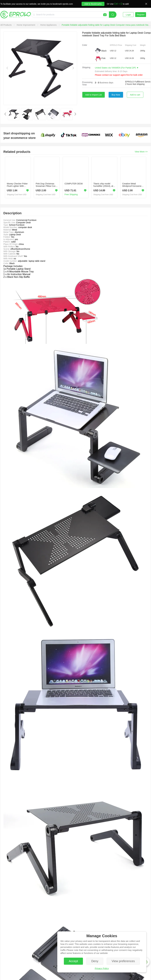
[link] (6, 25)
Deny (95, 961)
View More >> (141, 152)
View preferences (123, 961)
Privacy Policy (102, 968)
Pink (103, 58)
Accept (73, 961)
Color (85, 45)
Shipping (86, 67)
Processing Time (87, 83)
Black (104, 51)
